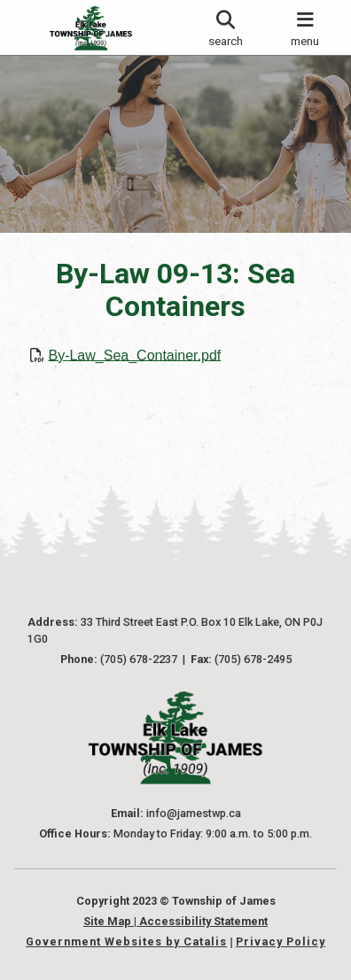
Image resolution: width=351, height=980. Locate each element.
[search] (225, 27)
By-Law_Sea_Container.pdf (134, 355)
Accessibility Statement (203, 921)
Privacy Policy (281, 941)
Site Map (107, 921)
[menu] (305, 27)
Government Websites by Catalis (126, 941)
